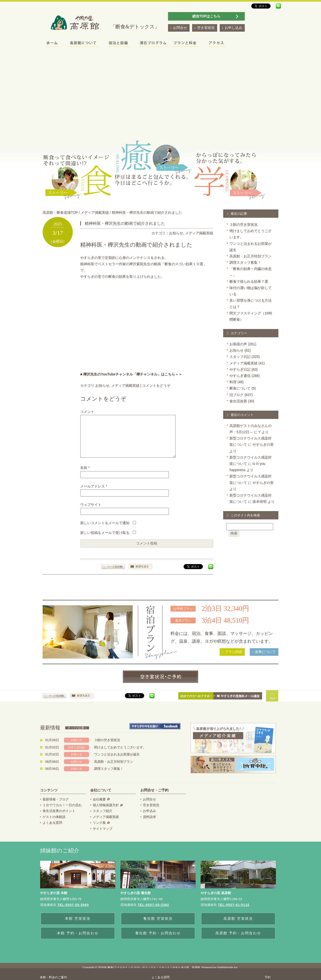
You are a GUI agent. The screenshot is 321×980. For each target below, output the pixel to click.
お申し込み (233, 28)
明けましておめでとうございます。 (120, 755)
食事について (265, 659)
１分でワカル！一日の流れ (62, 813)
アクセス (217, 44)
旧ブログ (236, 395)
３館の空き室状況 (244, 225)
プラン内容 (233, 659)
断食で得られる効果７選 (249, 282)
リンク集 (99, 830)
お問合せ (180, 28)
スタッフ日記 (240, 357)
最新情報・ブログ (56, 807)
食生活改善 (238, 401)
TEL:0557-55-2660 (73, 912)
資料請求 (149, 824)
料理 (233, 382)
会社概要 (99, 807)
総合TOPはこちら (207, 16)
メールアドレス (94, 494)
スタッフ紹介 (103, 818)
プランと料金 (186, 44)
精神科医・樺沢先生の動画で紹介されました (147, 212)
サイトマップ (103, 836)
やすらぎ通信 (240, 376)
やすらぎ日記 (240, 369)
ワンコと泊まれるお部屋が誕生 (117, 762)
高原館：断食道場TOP (60, 212)
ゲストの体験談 (54, 824)
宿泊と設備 (119, 44)
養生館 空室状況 (158, 926)
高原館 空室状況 (238, 926)
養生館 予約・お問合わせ (158, 941)
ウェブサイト (91, 512)
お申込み (149, 818)
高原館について (84, 44)
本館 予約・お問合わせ (78, 941)
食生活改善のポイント (59, 818)
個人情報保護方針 (106, 813)
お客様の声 (238, 344)
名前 (85, 475)
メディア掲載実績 (95, 212)
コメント (87, 412)
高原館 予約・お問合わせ (238, 941)
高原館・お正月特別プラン (251, 256)
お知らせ (176, 233)
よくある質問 (52, 830)
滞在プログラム (154, 44)
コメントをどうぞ (156, 386)
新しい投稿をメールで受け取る (105, 540)
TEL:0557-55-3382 (153, 912)
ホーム (52, 44)
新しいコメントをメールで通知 (105, 530)
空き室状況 (206, 28)
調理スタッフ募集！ (245, 262)
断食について (240, 388)
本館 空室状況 (78, 926)
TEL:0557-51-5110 (234, 912)
